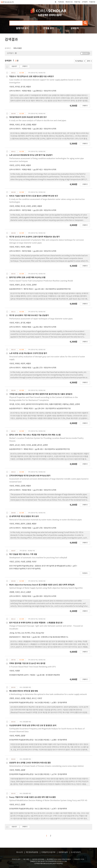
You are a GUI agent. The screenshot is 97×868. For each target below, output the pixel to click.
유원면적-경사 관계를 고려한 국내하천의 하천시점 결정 (30, 763)
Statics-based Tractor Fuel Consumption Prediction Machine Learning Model (41, 281)
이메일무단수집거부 (48, 852)
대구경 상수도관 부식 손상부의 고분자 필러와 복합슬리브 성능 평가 (34, 237)
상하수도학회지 (15, 91)
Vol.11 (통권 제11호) (42, 809)
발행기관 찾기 (22, 28)
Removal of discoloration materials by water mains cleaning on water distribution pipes (46, 520)
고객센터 (85, 2)
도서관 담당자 (76, 852)
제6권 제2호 (26, 637)
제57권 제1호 (28, 289)
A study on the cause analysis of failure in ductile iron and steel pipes (38, 121)
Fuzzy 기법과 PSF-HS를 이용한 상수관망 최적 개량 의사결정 (32, 797)
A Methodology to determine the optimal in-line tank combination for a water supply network (48, 694)
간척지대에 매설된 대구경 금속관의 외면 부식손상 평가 (30, 476)
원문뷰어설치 (63, 852)
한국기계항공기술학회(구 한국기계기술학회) (25, 569)
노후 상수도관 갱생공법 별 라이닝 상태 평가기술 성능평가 (31, 155)
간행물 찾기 (49, 28)
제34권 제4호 (27, 528)
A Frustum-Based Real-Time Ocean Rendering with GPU (33, 667)
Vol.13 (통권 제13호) (42, 774)
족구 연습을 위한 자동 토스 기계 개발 (23, 554)
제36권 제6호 (27, 327)
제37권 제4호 (27, 210)
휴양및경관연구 (15, 637)
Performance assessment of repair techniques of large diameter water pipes (41, 319)
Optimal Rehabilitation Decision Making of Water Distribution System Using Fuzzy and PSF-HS (48, 800)
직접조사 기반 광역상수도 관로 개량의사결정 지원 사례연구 (32, 77)
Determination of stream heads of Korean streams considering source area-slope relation (46, 766)
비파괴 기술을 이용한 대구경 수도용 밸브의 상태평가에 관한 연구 (34, 196)
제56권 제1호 (28, 449)
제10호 (33, 675)
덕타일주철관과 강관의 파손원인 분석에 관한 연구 (28, 117)
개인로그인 (69, 2)
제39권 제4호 (27, 129)
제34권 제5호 (27, 490)
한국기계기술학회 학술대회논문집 (21, 566)
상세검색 (75, 28)
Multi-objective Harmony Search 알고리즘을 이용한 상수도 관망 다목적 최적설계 (42, 585)
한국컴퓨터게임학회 (53, 675)
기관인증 (61, 2)
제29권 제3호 (27, 596)
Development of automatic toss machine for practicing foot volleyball (38, 558)
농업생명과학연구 (16, 289)
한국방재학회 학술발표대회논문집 (21, 703)
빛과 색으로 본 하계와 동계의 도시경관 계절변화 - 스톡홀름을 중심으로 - (36, 623)
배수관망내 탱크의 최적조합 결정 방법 (24, 691)
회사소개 (19, 852)
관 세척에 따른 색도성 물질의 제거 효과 (24, 516)
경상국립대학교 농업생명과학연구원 (58, 289)
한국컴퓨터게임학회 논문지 (19, 675)
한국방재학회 (62, 703)
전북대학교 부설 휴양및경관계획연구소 (55, 637)
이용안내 (92, 2)
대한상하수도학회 (50, 91)
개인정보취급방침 (32, 852)
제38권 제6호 (27, 170)
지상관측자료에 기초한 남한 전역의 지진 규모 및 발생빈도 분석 (33, 726)
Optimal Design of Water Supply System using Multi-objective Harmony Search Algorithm (46, 588)
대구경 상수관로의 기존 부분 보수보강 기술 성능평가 (29, 315)
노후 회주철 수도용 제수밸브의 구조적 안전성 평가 (28, 353)
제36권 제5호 (27, 368)
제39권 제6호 (27, 91)
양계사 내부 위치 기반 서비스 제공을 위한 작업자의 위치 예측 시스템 (35, 435)
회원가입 (77, 2)
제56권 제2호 (28, 409)
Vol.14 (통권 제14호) (42, 703)
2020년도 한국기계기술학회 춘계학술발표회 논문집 (53, 566)
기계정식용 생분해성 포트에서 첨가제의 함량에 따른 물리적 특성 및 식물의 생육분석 (41, 394)
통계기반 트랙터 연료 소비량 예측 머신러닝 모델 (27, 278)
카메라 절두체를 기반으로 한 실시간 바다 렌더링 (27, 663)
